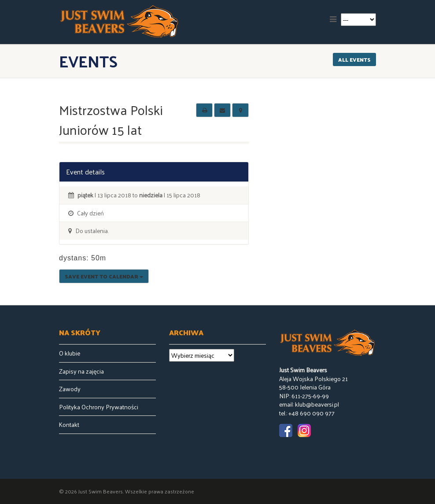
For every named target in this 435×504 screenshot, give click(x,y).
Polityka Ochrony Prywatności (99, 407)
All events (354, 59)
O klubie (70, 353)
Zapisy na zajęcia (81, 371)
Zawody (70, 389)
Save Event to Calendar (104, 276)
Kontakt (69, 425)
